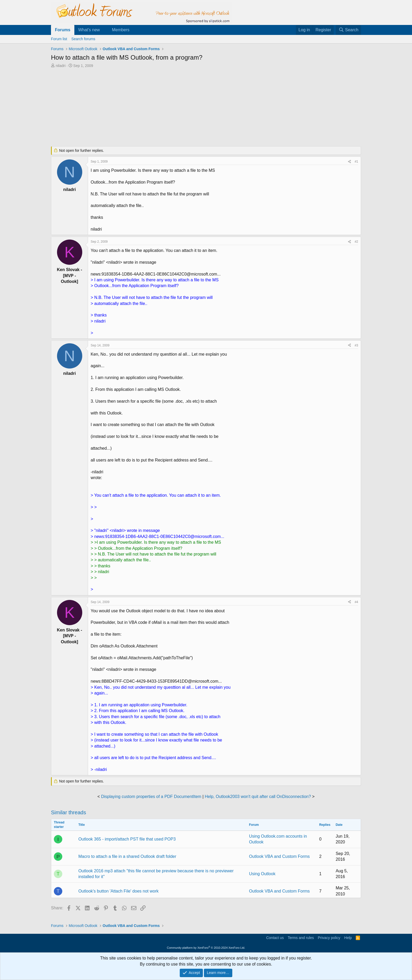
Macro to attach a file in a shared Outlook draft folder (127, 856)
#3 (356, 345)
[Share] (349, 162)
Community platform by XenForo (206, 948)
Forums (63, 30)
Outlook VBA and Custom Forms (279, 856)
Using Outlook (262, 874)
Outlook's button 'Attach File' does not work (118, 891)
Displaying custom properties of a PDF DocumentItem (151, 797)
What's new (89, 30)
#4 (356, 602)
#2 (356, 242)
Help (348, 938)
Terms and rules (301, 938)
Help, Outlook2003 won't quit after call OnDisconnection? (258, 797)
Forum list (59, 39)
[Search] (348, 30)
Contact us (275, 938)
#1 (356, 162)
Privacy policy (329, 938)
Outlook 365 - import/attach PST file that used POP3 (127, 839)
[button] (104, 30)
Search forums (83, 39)
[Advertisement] (178, 108)
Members (121, 30)
